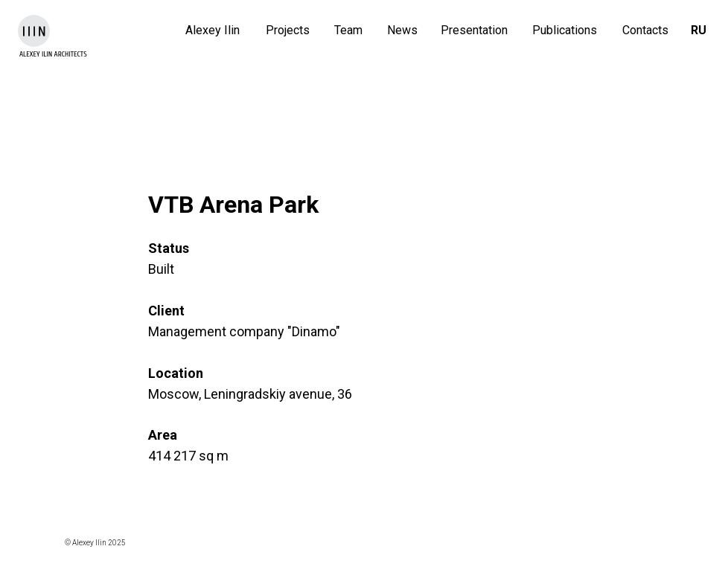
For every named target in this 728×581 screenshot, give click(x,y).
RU (699, 30)
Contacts (645, 30)
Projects (288, 30)
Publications (565, 30)
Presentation (474, 30)
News (402, 30)
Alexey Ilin (213, 30)
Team (348, 30)
